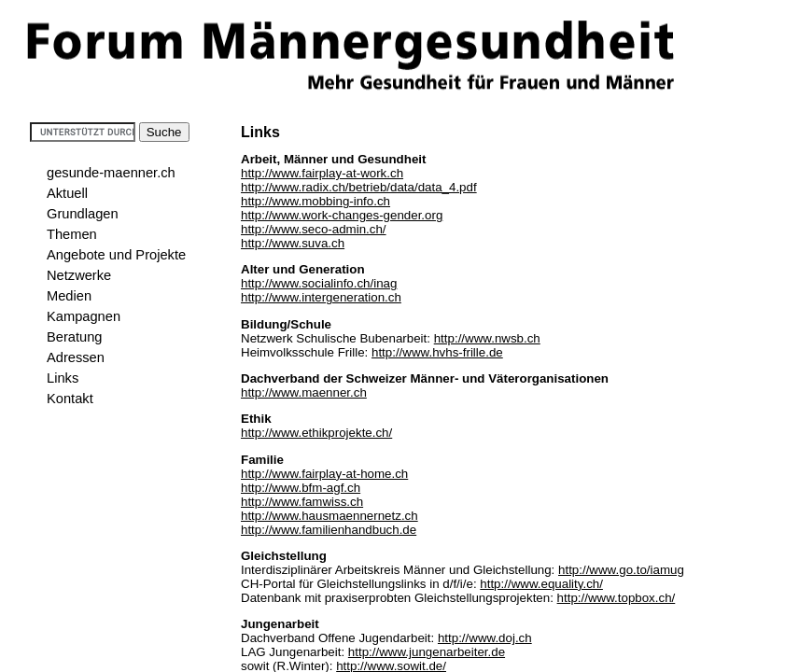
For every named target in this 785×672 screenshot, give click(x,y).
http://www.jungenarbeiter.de (427, 652)
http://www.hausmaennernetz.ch (329, 516)
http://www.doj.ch (485, 638)
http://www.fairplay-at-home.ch (324, 474)
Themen (72, 234)
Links (63, 378)
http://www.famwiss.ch (302, 502)
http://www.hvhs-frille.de (437, 352)
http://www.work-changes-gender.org (342, 215)
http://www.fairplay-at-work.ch (322, 173)
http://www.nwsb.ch (487, 338)
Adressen (76, 357)
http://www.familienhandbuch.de (329, 530)
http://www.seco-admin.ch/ (314, 229)
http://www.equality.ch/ (541, 584)
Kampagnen (84, 316)
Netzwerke (79, 275)
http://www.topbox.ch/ (617, 598)
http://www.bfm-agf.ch (301, 488)
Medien (69, 296)
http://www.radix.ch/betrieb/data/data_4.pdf (359, 187)
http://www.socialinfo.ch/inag (319, 283)
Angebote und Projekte (116, 255)
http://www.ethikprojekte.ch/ (316, 433)
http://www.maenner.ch (304, 392)
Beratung (74, 337)
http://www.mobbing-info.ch (315, 201)
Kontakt (70, 399)
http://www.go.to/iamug (621, 570)
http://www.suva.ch (293, 243)
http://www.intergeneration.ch (321, 297)
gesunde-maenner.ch (111, 173)
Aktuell (67, 193)
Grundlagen (83, 214)
